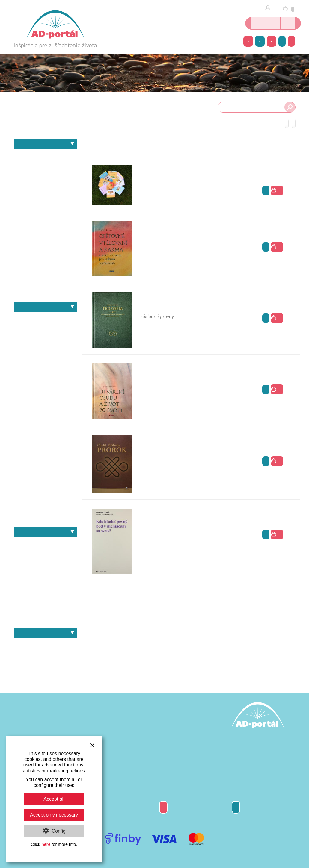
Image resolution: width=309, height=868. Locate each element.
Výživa (46, 280)
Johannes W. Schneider (46, 411)
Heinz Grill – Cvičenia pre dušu (46, 564)
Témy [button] (248, 41)
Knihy (46, 644)
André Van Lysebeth (46, 318)
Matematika (46, 217)
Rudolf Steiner (46, 484)
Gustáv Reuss (46, 359)
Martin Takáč (46, 432)
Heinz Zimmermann (46, 380)
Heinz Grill (46, 370)
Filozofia (17, 176)
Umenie (46, 269)
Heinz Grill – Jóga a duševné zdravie (46, 553)
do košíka (277, 190)
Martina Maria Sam (46, 442)
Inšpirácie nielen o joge (288, 23)
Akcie (282, 41)
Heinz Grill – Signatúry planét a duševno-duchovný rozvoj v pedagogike (46, 585)
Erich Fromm (46, 339)
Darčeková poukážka (163, 807)
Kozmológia (46, 207)
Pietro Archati (46, 463)
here (46, 844)
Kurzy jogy (273, 23)
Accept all (54, 799)
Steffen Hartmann (46, 505)
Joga (46, 197)
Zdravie (46, 290)
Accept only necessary (54, 815)
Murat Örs (46, 453)
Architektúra (46, 165)
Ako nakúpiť (291, 41)
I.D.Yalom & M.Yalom (46, 391)
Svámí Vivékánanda (46, 515)
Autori (46, 307)
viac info (266, 190)
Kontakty (236, 807)
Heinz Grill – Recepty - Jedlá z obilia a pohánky (46, 543)
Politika (46, 248)
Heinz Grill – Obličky (46, 574)
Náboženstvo (46, 228)
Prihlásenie (270, 8)
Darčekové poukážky (46, 654)
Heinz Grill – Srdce (46, 605)
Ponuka (46, 633)
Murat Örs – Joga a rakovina (46, 616)
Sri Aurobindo (46, 494)
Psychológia (46, 259)
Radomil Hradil (46, 474)
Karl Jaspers (46, 422)
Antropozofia (46, 155)
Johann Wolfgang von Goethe (46, 401)
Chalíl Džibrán (46, 328)
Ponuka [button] (272, 41)
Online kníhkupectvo (258, 23)
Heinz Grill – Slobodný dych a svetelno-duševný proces (46, 595)
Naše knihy (46, 532)
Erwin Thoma (46, 349)
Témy (46, 144)
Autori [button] (260, 41)
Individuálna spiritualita (46, 186)
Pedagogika (46, 238)
